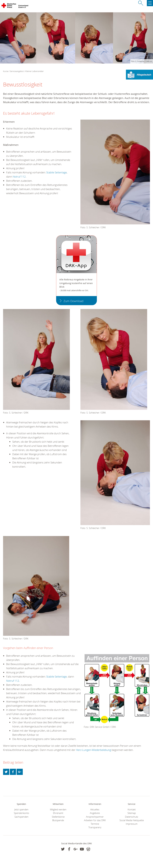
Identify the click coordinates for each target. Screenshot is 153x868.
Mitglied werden (58, 810)
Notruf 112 (19, 177)
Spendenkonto (21, 813)
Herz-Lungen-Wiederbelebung (93, 750)
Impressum (132, 824)
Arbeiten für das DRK (95, 820)
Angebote (95, 813)
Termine (95, 824)
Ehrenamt (58, 813)
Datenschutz (132, 817)
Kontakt (132, 810)
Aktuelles (95, 810)
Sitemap (132, 813)
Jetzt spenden (21, 810)
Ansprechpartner (95, 817)
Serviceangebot (17, 71)
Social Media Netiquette (132, 820)
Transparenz (95, 827)
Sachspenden (21, 817)
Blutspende (58, 820)
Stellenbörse (58, 817)
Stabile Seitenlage (57, 172)
